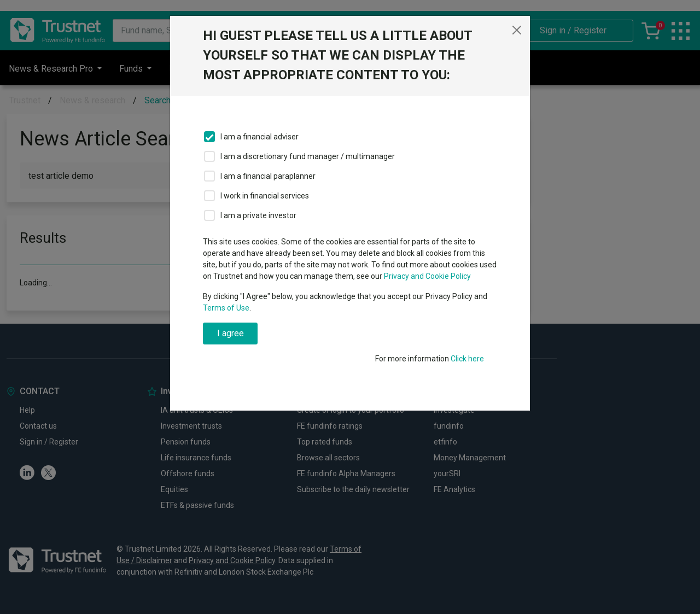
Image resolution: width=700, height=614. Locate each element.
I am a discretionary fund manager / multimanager (308, 156)
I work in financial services (265, 196)
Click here (467, 359)
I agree (231, 333)
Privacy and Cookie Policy (427, 276)
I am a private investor (258, 215)
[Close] (517, 30)
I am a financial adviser (259, 137)
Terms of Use (226, 308)
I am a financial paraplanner (268, 176)
